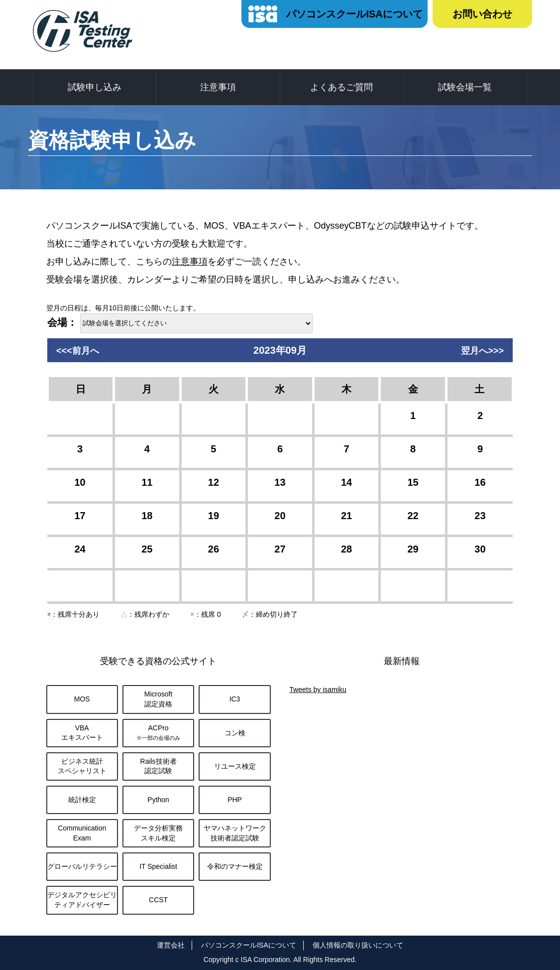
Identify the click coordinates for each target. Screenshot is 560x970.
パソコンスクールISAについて (354, 14)
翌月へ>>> (482, 351)
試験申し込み (95, 87)
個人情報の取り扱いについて (358, 945)
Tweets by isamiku (318, 690)
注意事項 (218, 87)
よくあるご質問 (341, 87)
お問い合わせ (482, 14)
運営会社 (171, 945)
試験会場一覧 (465, 87)
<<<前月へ (78, 351)
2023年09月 (280, 350)
